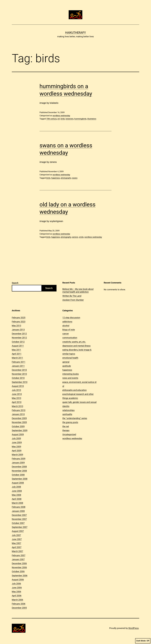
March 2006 (17, 600)
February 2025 (19, 318)
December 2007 (19, 515)
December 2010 (19, 370)
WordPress (133, 628)
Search (15, 283)
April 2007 (17, 547)
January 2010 (18, 414)
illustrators (92, 119)
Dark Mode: (143, 641)
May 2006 (16, 592)
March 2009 (17, 455)
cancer (66, 334)
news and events (70, 378)
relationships (68, 410)
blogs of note (69, 330)
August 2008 (18, 483)
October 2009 (18, 426)
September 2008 (20, 479)
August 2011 (18, 346)
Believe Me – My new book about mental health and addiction (78, 290)
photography (66, 178)
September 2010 (20, 382)
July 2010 (16, 390)
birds (63, 119)
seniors (75, 237)
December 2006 (19, 563)
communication (70, 338)
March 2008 (17, 503)
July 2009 (16, 438)
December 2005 (19, 608)
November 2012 (19, 338)
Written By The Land (72, 296)
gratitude (67, 366)
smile (81, 237)
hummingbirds (80, 119)
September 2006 (20, 576)
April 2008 (17, 499)
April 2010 (17, 402)
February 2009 (19, 459)
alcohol (66, 326)
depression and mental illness (76, 346)
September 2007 (20, 527)
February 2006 (19, 604)
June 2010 (17, 394)
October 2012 (18, 342)
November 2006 (19, 567)
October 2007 (18, 523)
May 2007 (16, 543)
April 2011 (17, 354)
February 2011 (19, 362)
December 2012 (19, 334)
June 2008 (17, 491)
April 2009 (17, 451)
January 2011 (18, 366)
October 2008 (18, 475)
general (66, 362)
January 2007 (18, 559)
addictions (67, 322)
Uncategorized (69, 434)
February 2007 (19, 555)
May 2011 (16, 350)
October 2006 (18, 571)
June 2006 (17, 588)
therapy (66, 430)
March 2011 (17, 358)
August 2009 (18, 434)
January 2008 (18, 511)
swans (75, 178)
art (59, 119)
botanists (70, 119)
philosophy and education (74, 390)
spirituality (67, 414)
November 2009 (19, 422)
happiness (56, 178)
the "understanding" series (75, 418)
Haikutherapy (75, 33)
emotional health (70, 358)
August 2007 (18, 531)
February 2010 (19, 410)
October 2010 (18, 378)
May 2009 (16, 447)
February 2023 (19, 322)
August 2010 (18, 386)
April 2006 (17, 596)
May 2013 (16, 326)
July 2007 (16, 535)
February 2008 (19, 507)
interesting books (71, 374)
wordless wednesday (61, 116)
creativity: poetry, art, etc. (74, 342)
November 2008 (19, 471)
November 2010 (19, 374)
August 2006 (18, 580)
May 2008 (16, 495)
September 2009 (20, 430)
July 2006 (16, 584)
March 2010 (17, 406)
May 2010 (16, 398)
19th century (51, 119)
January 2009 (18, 463)
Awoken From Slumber (73, 300)
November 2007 (19, 519)
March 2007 (17, 551)
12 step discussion (71, 318)
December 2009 (19, 418)
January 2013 (18, 330)
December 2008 (19, 467)
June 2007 (17, 539)
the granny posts (70, 422)
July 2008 (16, 487)
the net (66, 426)
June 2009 (17, 442)
